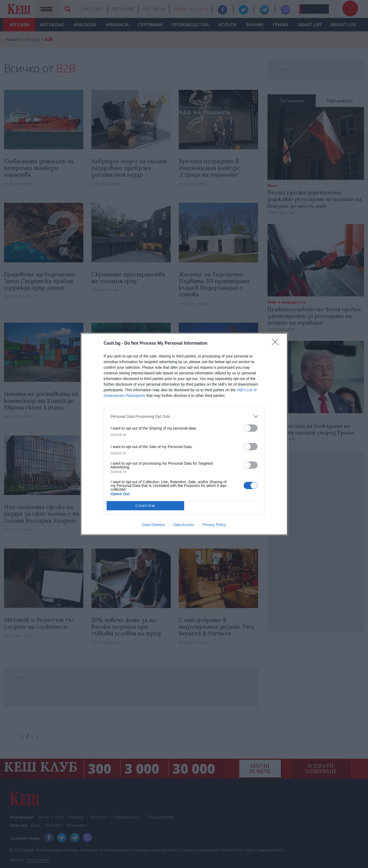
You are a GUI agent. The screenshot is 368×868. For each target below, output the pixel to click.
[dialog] (184, 434)
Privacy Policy (214, 525)
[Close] (277, 344)
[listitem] (184, 416)
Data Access (184, 525)
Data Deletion (154, 525)
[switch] (251, 428)
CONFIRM (145, 506)
